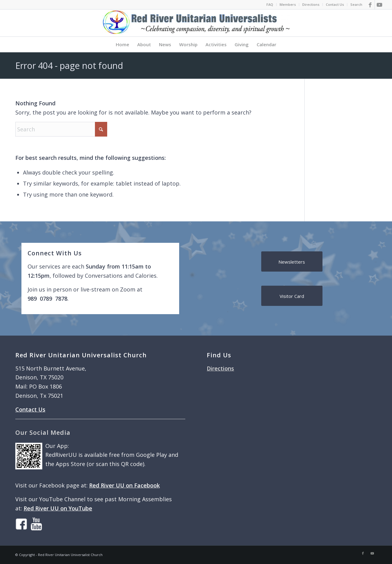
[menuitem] (270, 5)
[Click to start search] (101, 129)
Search (356, 4)
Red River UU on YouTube (58, 508)
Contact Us (335, 4)
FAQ (270, 4)
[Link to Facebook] (370, 5)
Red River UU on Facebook (124, 485)
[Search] (61, 129)
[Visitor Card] (292, 296)
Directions (311, 4)
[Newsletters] (292, 261)
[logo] (196, 23)
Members (288, 4)
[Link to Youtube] (379, 5)
